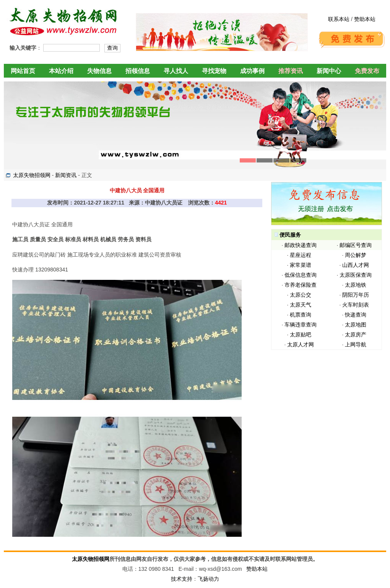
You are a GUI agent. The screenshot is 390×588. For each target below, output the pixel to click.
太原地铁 (356, 285)
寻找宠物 (214, 71)
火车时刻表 (356, 305)
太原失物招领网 (32, 175)
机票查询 (301, 315)
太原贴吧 (301, 335)
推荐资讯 (291, 71)
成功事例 (252, 71)
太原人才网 (301, 344)
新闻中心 (329, 71)
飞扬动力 (208, 579)
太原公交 (301, 295)
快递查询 (356, 315)
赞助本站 (365, 19)
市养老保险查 (301, 285)
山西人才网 (356, 265)
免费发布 (367, 71)
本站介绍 (61, 71)
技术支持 (182, 579)
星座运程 (301, 255)
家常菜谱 (301, 265)
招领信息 (138, 71)
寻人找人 (176, 71)
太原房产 (356, 335)
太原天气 (301, 305)
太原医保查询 (356, 275)
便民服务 (290, 235)
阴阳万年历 (356, 295)
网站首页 (23, 71)
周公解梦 (356, 255)
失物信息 (99, 71)
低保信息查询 (301, 275)
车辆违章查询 (301, 325)
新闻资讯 (66, 175)
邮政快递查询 (301, 245)
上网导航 (356, 344)
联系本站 (339, 19)
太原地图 (356, 325)
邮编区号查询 (356, 245)
